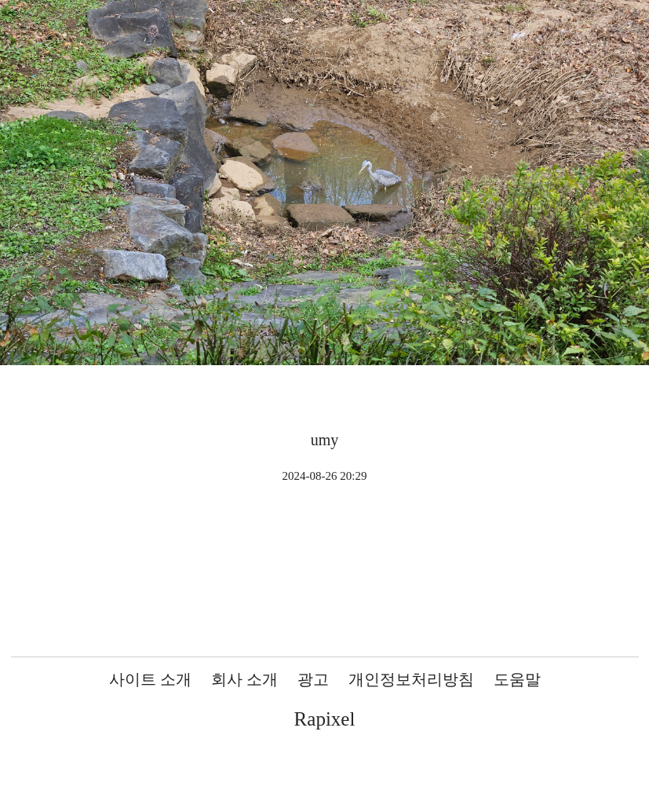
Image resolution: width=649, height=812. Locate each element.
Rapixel (325, 719)
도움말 (517, 679)
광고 (313, 679)
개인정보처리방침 (411, 679)
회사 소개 (244, 679)
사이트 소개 (150, 679)
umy (325, 440)
